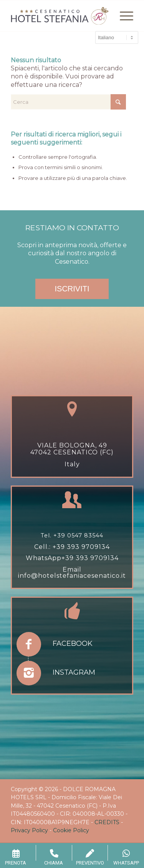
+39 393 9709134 (81, 547)
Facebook (73, 644)
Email (72, 570)
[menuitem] (123, 16)
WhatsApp (44, 558)
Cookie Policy (71, 830)
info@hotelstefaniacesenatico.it (72, 576)
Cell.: (43, 547)
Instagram (74, 672)
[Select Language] (117, 37)
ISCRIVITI (72, 289)
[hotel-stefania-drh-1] (60, 16)
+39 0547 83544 (78, 535)
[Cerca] (68, 102)
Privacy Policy (29, 830)
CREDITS (107, 822)
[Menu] (123, 16)
